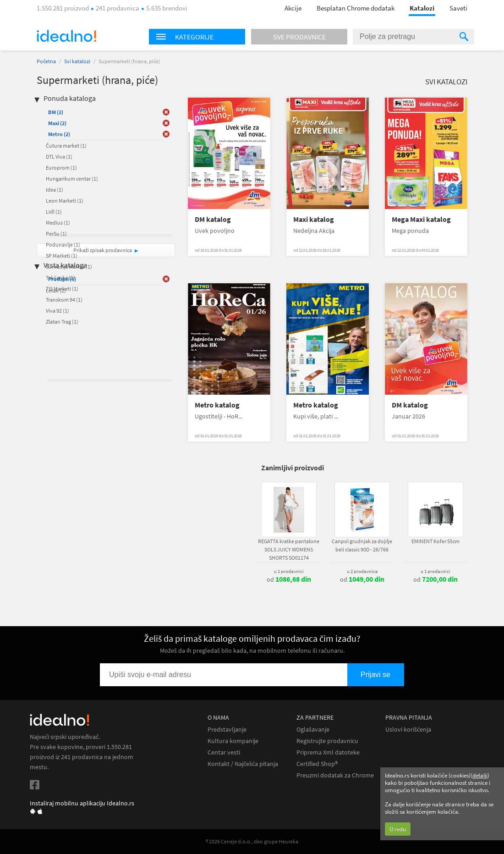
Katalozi (422, 8)
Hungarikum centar (72, 179)
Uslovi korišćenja (408, 730)
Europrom (61, 168)
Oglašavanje (313, 730)
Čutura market (66, 146)
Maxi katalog (314, 219)
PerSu (56, 234)
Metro (59, 134)
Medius (58, 223)
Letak (56, 290)
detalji (480, 775)
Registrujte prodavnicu (327, 741)
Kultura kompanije (233, 741)
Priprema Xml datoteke (328, 752)
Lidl (54, 212)
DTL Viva (59, 157)
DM (56, 112)
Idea (55, 190)
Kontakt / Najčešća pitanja (243, 764)
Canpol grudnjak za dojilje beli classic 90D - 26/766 (362, 545)
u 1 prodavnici (289, 571)
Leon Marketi (65, 201)
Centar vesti (224, 752)
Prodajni (62, 279)
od (289, 579)
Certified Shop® (317, 764)
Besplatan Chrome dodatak (356, 8)
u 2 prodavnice (362, 571)
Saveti (458, 8)
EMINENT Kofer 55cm (436, 541)
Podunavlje (63, 245)
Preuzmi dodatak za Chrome (335, 775)
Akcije (293, 8)
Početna (46, 61)
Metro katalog (217, 405)
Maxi (57, 123)
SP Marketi (62, 256)
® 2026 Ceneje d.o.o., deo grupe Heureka (252, 841)
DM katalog (213, 219)
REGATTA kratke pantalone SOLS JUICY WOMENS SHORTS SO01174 (289, 549)
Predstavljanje (227, 730)
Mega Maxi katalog (421, 219)
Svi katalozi (77, 61)
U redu (398, 829)
